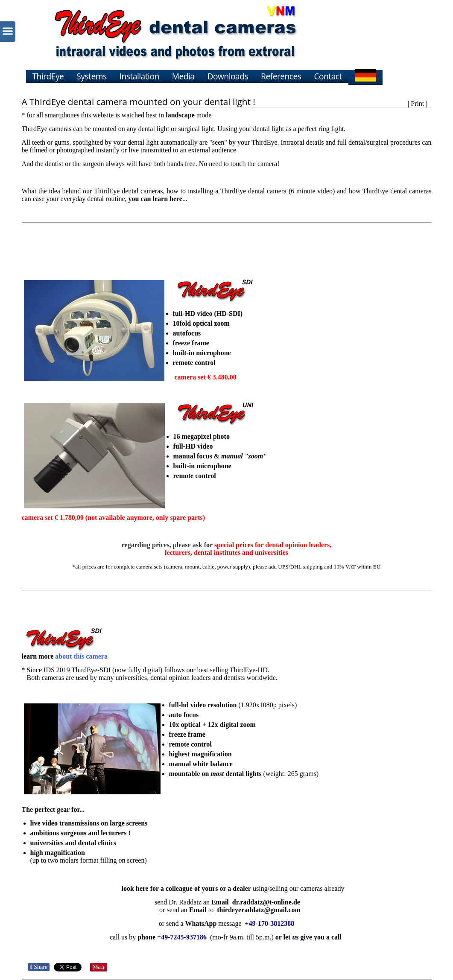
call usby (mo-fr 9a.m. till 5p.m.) (192, 937)
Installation (139, 76)
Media (183, 76)
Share (39, 967)
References (281, 76)
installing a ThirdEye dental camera (237, 191)
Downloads (228, 76)
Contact (328, 76)
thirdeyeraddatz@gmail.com (259, 910)
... (158, 199)
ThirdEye (48, 76)
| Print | (418, 104)
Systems (91, 76)
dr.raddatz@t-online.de (266, 902)
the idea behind (60, 191)
